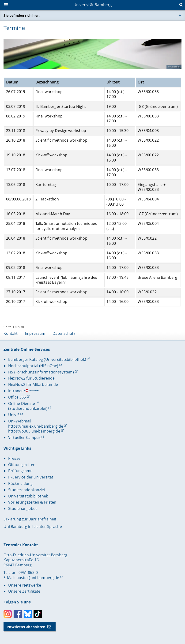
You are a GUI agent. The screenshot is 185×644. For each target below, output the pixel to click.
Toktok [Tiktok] (38, 614)
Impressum (35, 333)
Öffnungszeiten (22, 465)
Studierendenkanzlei (27, 490)
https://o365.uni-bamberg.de (34, 431)
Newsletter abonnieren (26, 627)
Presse (14, 458)
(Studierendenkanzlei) (28, 408)
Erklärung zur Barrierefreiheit (30, 519)
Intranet (15, 391)
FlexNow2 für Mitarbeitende (33, 384)
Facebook (18, 614)
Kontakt (11, 333)
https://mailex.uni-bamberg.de (36, 426)
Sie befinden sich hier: (22, 15)
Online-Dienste (22, 403)
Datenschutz (64, 333)
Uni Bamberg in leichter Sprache (33, 527)
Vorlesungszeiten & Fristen (32, 502)
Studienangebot (23, 508)
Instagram (8, 614)
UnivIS (14, 415)
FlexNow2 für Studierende (31, 378)
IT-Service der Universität (31, 477)
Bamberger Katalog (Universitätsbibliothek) (47, 359)
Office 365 (17, 397)
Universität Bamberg (93, 5)
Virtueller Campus (24, 437)
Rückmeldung (21, 483)
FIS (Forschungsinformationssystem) (41, 372)
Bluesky (28, 614)
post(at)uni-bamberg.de (38, 578)
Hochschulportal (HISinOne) (33, 366)
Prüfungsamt (20, 471)
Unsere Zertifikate (24, 591)
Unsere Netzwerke (25, 585)
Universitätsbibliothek (28, 496)
